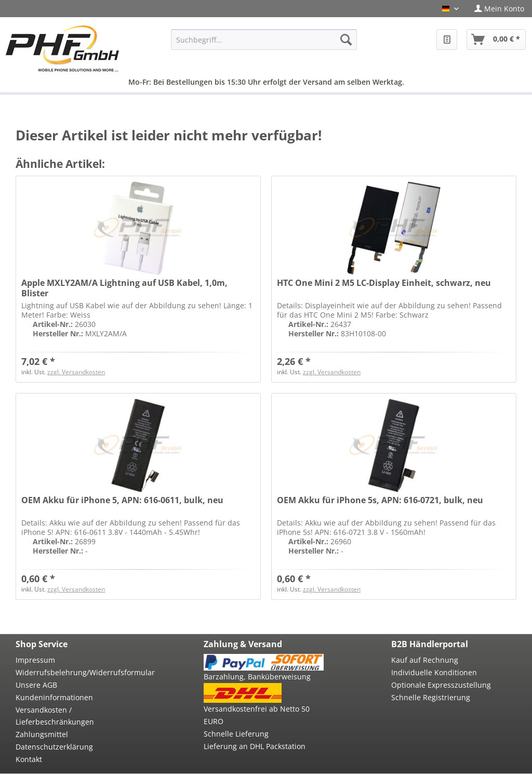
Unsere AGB (36, 685)
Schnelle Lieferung (236, 734)
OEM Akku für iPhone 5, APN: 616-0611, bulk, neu (122, 500)
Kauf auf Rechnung (425, 660)
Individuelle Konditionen (434, 672)
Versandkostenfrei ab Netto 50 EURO (257, 715)
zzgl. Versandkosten (76, 372)
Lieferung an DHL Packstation (255, 746)
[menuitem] (499, 9)
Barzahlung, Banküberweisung (257, 677)
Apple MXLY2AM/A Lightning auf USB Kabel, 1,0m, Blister (124, 288)
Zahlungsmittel (42, 734)
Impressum (35, 660)
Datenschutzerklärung (54, 747)
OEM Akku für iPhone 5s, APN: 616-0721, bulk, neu (380, 500)
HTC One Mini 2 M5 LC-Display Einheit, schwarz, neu (384, 283)
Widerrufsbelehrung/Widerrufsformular (76, 672)
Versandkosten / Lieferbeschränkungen (55, 716)
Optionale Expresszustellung (441, 685)
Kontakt (29, 759)
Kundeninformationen (54, 697)
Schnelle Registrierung (431, 697)
